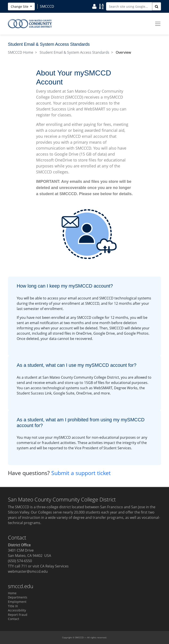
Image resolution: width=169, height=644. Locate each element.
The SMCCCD (19, 507)
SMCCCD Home (21, 52)
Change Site (20, 6)
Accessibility (17, 610)
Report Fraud (18, 615)
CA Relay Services (54, 566)
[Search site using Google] (129, 6)
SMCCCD (79, 637)
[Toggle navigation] (158, 24)
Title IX (13, 606)
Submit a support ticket (81, 473)
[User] (94, 6)
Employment (17, 602)
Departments (18, 597)
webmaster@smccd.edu (28, 571)
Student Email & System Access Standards (74, 52)
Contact (14, 619)
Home (12, 593)
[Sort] (101, 6)
